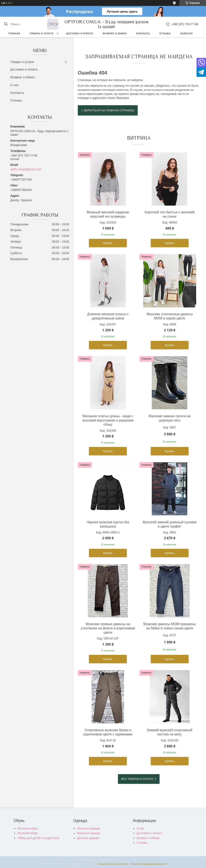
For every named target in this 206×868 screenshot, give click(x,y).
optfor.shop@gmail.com (26, 169)
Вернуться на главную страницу (109, 110)
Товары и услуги (42, 33)
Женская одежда (88, 828)
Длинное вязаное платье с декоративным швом (108, 316)
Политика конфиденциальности (149, 864)
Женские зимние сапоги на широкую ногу (170, 418)
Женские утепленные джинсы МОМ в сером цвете (170, 316)
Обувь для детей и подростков (38, 838)
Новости (187, 33)
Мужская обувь (28, 833)
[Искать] (6, 24)
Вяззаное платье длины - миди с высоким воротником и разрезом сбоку (108, 420)
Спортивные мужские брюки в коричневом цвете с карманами (108, 732)
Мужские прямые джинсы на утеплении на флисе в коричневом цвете (108, 628)
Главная (14, 33)
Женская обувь (28, 828)
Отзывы (165, 33)
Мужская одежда (88, 833)
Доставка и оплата (80, 33)
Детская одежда (88, 838)
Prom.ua (121, 860)
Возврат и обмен (115, 33)
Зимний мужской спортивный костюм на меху (170, 732)
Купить (108, 243)
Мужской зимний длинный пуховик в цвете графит (170, 524)
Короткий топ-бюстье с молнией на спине (170, 214)
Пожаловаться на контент (113, 864)
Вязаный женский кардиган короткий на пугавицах (108, 214)
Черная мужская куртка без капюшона (108, 524)
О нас (15, 85)
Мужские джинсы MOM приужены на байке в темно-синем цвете (170, 626)
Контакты (143, 33)
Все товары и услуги (137, 779)
